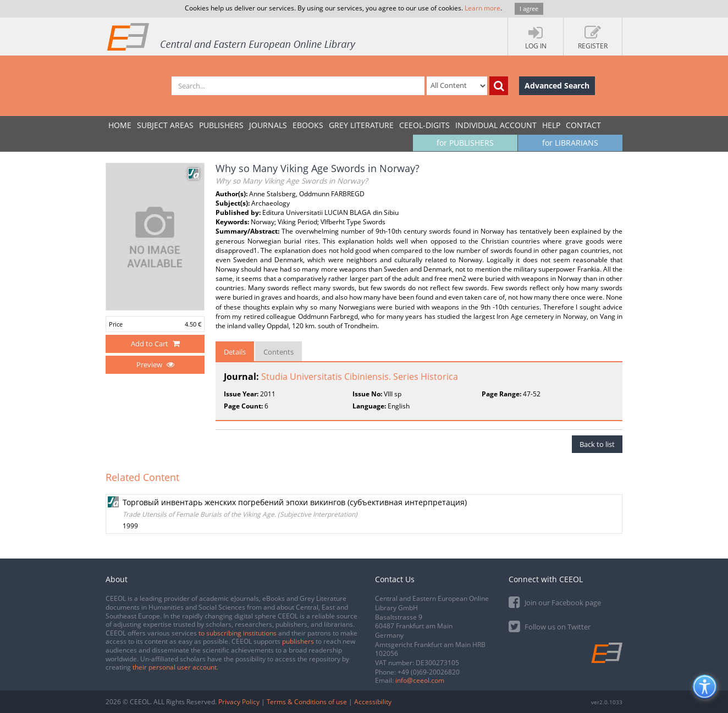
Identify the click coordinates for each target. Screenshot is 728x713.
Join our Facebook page (555, 602)
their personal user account (175, 667)
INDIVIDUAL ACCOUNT (496, 125)
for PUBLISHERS (465, 143)
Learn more (482, 8)
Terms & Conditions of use (307, 702)
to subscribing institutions (238, 633)
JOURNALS (268, 125)
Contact (583, 125)
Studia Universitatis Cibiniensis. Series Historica (360, 377)
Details (235, 352)
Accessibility (373, 702)
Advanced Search (557, 85)
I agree (529, 9)
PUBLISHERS (221, 125)
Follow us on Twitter (550, 626)
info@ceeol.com (420, 680)
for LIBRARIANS (570, 143)
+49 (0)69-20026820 (429, 672)
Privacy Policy (239, 702)
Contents (278, 352)
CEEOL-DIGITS (424, 125)
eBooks (308, 125)
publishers (298, 641)
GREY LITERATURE (361, 125)
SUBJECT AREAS (165, 125)
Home (120, 125)
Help (551, 125)
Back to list (597, 444)
